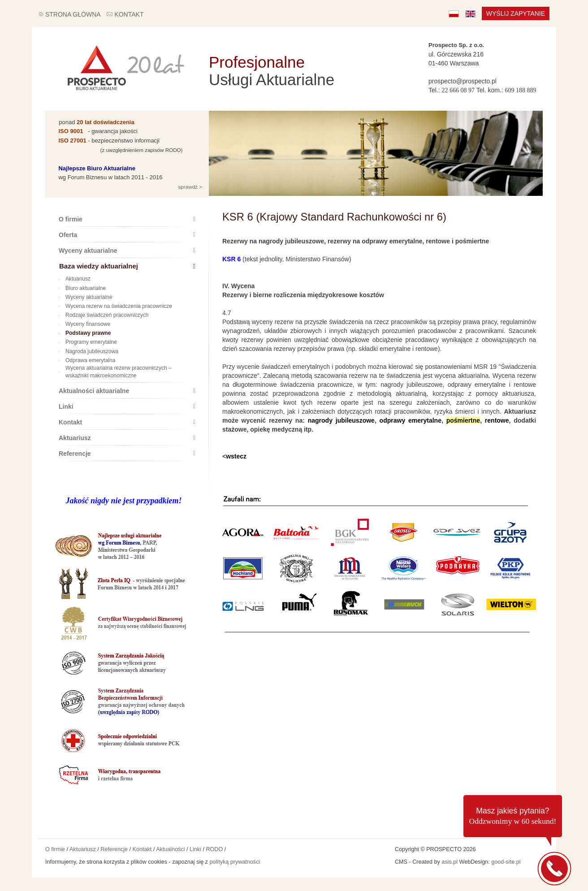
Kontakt (127, 422)
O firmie (127, 219)
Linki (127, 407)
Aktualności (170, 849)
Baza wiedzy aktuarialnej (127, 266)
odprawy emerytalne (411, 420)
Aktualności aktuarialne (127, 391)
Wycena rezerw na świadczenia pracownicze (115, 306)
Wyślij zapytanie (516, 13)
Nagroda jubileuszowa (89, 351)
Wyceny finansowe (84, 324)
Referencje (127, 454)
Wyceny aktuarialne (127, 251)
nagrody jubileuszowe (341, 420)
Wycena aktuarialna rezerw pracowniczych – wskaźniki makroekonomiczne (115, 372)
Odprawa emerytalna (87, 360)
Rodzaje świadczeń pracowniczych (104, 315)
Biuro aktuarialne (82, 288)
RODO (214, 849)
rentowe (497, 420)
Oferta (127, 235)
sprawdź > (189, 187)
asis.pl (450, 862)
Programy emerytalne (88, 342)
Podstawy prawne (85, 333)
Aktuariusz (75, 279)
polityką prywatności (235, 862)
